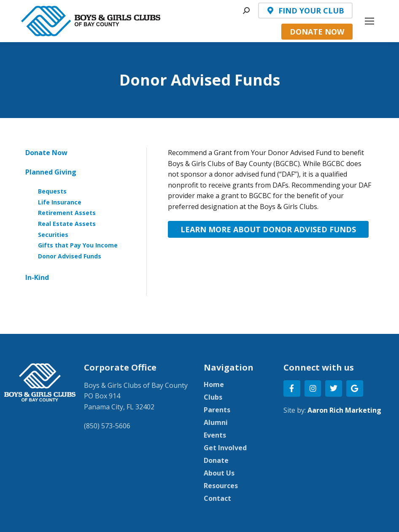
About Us (219, 473)
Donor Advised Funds (70, 256)
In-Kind (37, 277)
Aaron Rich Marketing (344, 410)
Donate (216, 460)
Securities (53, 235)
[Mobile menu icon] (369, 21)
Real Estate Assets (67, 224)
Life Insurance (60, 202)
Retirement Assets (67, 213)
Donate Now (46, 153)
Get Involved (225, 448)
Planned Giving (51, 172)
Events (215, 435)
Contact (217, 498)
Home (214, 384)
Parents (217, 410)
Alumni (216, 422)
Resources (221, 486)
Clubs (213, 397)
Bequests (52, 191)
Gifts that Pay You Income (78, 245)
